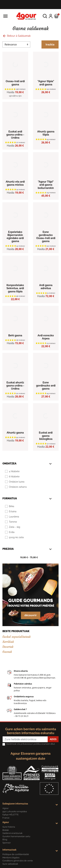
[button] (45, 16)
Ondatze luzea (17, 482)
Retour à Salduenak (17, 36)
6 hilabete (14, 477)
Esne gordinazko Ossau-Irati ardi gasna (46, 237)
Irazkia (50, 44)
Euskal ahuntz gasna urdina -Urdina (15, 386)
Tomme (13, 522)
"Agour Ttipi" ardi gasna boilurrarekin (46, 185)
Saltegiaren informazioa (15, 804)
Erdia (12, 532)
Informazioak (9, 850)
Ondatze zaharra (18, 487)
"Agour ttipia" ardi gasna (46, 83)
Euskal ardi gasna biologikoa (46, 436)
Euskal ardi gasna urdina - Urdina (15, 135)
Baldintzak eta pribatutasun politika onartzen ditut (31, 744)
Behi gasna (15, 335)
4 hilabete (14, 471)
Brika (12, 506)
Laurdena (14, 517)
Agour (6, 822)
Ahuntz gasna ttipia (46, 133)
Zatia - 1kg (15, 527)
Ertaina (13, 511)
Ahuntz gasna (15, 433)
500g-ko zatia (16, 537)
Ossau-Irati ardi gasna (15, 83)
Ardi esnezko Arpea (46, 337)
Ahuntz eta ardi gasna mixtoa (15, 183)
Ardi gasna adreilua (46, 287)
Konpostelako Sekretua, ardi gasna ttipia (15, 288)
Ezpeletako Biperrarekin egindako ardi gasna (15, 237)
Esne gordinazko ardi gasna (46, 386)
